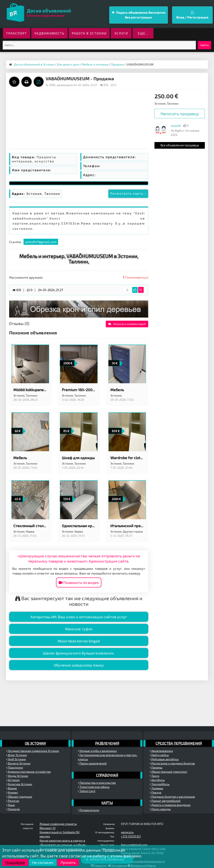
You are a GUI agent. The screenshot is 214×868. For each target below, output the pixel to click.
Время (12, 788)
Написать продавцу (180, 114)
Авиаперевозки (161, 751)
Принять (68, 862)
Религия (13, 801)
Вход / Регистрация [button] (192, 15)
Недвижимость (49, 33)
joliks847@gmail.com (41, 242)
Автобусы (157, 780)
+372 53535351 (131, 836)
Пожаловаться (136, 277)
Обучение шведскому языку (79, 665)
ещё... (143, 33)
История (13, 780)
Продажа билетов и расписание (172, 797)
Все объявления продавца (180, 145)
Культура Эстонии (19, 784)
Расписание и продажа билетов (172, 763)
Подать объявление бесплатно (139, 15)
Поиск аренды (160, 809)
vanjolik (176, 126)
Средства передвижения (179, 743)
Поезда (156, 792)
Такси (154, 776)
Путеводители (88, 810)
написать (127, 832)
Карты (107, 803)
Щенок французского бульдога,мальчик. (79, 653)
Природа (13, 809)
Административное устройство (29, 772)
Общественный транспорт (169, 772)
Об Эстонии (35, 743)
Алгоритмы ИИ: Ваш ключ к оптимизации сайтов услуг (79, 617)
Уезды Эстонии (17, 776)
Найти (204, 45)
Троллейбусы (160, 784)
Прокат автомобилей (165, 801)
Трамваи (156, 788)
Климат (12, 792)
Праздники (15, 767)
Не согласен (43, 862)
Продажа (117, 64)
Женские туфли (79, 629)
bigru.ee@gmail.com (134, 845)
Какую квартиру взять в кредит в (62, 840)
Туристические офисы (94, 787)
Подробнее (15, 862)
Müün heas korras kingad (79, 641)
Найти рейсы (159, 755)
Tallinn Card (86, 791)
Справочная (107, 775)
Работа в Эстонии (89, 33)
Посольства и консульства (97, 783)
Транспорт (17, 33)
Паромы (156, 767)
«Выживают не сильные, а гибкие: (63, 845)
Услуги (121, 33)
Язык (11, 805)
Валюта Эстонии (18, 763)
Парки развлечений (92, 763)
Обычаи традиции (19, 797)
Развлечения (107, 743)
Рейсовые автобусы (164, 759)
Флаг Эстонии (17, 755)
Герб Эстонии (16, 759)
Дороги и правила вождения (170, 805)
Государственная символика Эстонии (33, 751)
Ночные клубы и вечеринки (97, 751)
